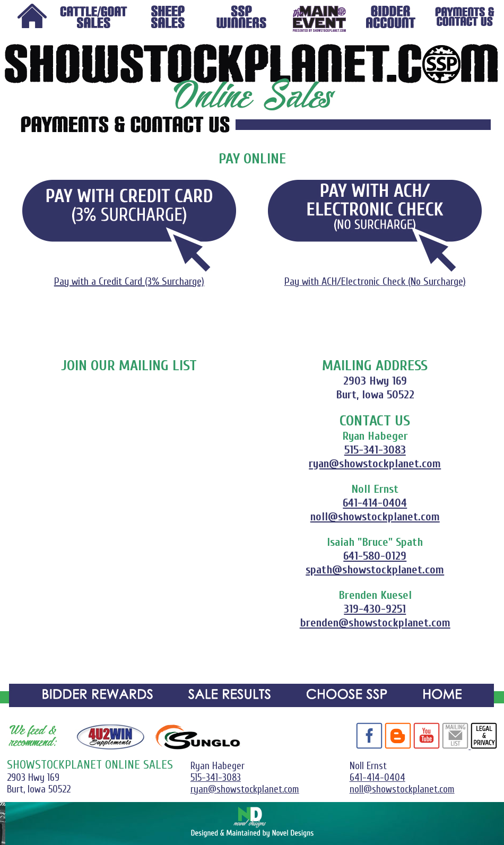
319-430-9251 (375, 609)
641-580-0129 (375, 556)
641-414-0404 (375, 503)
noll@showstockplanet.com (375, 517)
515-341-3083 (375, 450)
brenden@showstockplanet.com (375, 623)
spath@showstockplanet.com (375, 570)
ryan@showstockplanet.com (375, 464)
